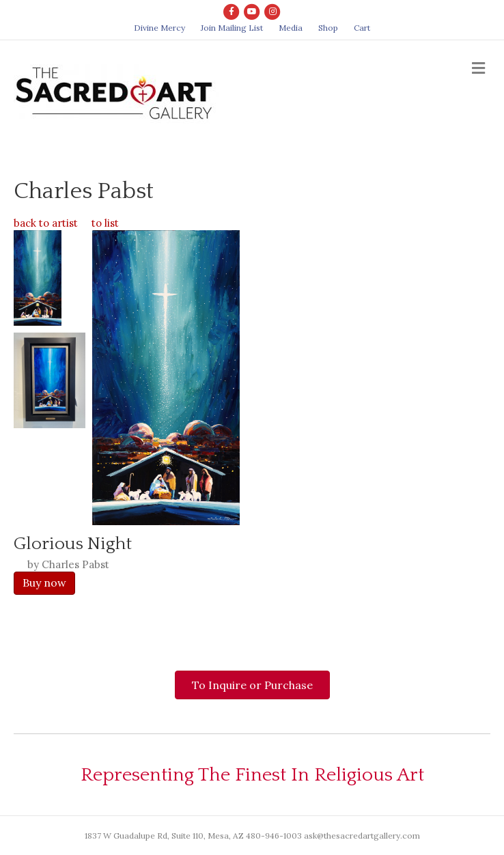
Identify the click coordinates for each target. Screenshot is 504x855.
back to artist (46, 223)
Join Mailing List (232, 28)
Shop (328, 28)
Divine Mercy (159, 28)
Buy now (44, 583)
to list (105, 223)
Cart (362, 28)
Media (291, 28)
